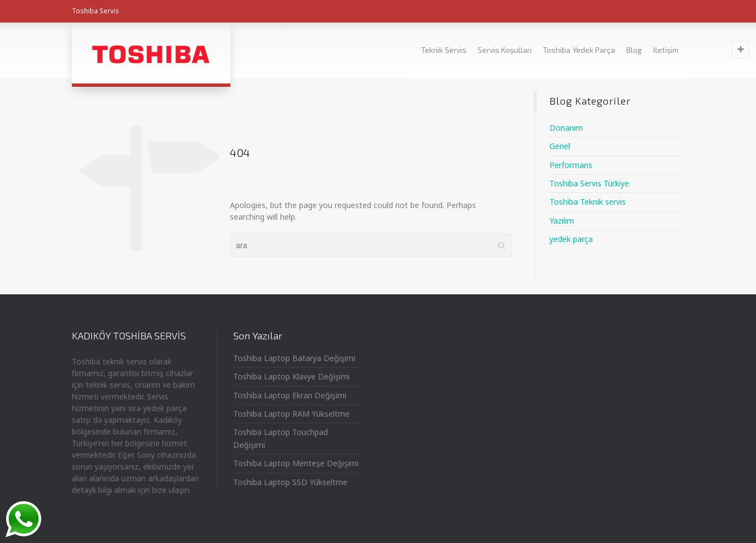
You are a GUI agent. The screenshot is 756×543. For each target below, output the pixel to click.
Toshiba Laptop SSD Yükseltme (290, 482)
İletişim (666, 50)
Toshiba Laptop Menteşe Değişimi (296, 463)
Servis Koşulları (505, 50)
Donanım (566, 128)
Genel (560, 146)
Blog (634, 50)
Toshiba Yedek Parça (579, 50)
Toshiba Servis (95, 11)
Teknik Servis (444, 50)
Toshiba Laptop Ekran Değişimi (290, 395)
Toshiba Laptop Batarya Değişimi (294, 358)
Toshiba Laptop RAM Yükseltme (291, 414)
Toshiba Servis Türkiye (589, 183)
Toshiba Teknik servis (588, 202)
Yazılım (562, 221)
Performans (571, 165)
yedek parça (571, 239)
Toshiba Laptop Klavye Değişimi (291, 376)
